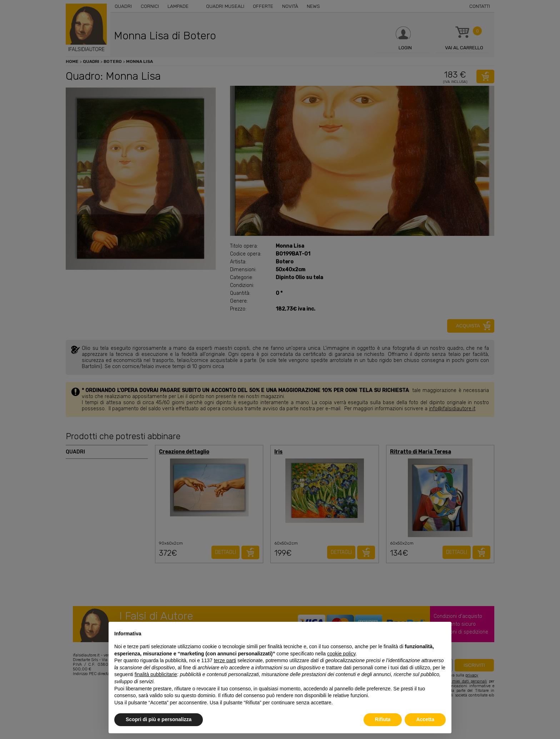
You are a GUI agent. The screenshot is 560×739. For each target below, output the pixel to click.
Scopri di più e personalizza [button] (159, 719)
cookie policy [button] (341, 654)
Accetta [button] (425, 719)
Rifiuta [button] (383, 719)
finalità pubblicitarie (156, 674)
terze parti (225, 660)
